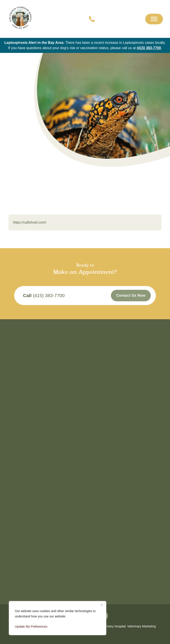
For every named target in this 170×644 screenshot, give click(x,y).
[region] (58, 618)
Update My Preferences (31, 627)
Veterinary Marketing (141, 626)
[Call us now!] (89, 19)
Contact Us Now (131, 295)
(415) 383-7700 (149, 48)
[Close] (102, 605)
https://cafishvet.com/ (29, 222)
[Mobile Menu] (154, 19)
